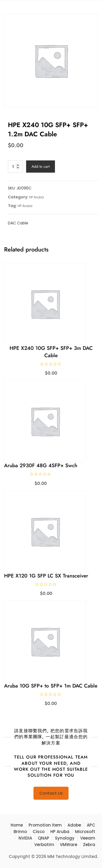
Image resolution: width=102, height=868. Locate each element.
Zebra (89, 845)
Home (17, 825)
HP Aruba (36, 197)
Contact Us (51, 793)
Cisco (39, 832)
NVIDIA (25, 838)
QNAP (44, 838)
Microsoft (85, 832)
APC (91, 825)
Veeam (88, 838)
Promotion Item (45, 825)
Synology (65, 838)
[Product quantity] (15, 167)
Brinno (20, 832)
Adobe (74, 825)
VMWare (69, 845)
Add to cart (41, 166)
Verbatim (44, 845)
